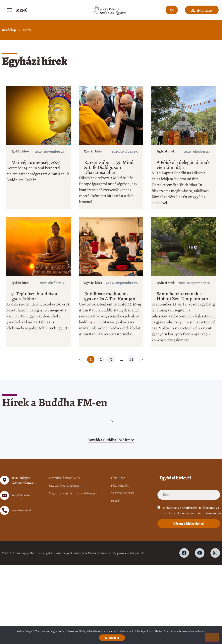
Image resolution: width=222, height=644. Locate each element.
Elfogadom (112, 638)
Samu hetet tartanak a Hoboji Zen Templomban (182, 296)
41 (132, 359)
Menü (22, 10)
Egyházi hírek (20, 151)
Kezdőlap (9, 30)
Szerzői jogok (116, 553)
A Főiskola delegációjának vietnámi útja (183, 165)
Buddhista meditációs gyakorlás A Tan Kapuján (110, 296)
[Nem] (212, 637)
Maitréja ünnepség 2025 (36, 162)
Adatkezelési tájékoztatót (198, 508)
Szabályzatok (135, 553)
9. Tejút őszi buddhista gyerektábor (34, 296)
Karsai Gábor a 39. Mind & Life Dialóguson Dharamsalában (109, 167)
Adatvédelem (96, 553)
